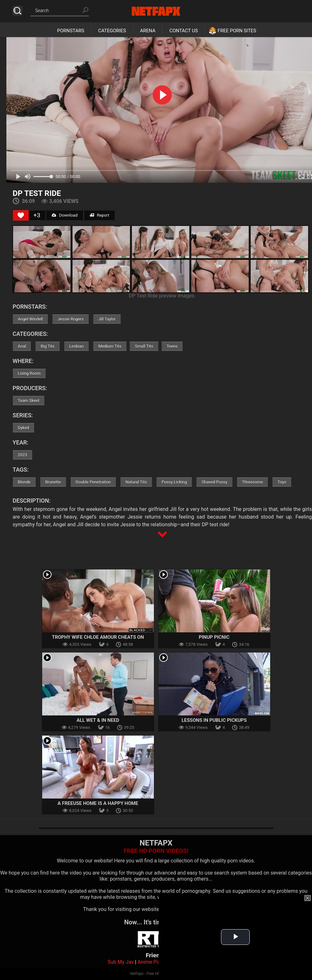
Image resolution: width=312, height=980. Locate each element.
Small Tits (144, 346)
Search (17, 11)
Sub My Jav (121, 962)
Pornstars (71, 31)
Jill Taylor (107, 319)
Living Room (29, 373)
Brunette (53, 482)
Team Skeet (29, 401)
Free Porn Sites (237, 31)
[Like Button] (21, 215)
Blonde (24, 482)
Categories (112, 31)
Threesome (252, 482)
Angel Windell (30, 319)
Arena (148, 31)
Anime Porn (151, 962)
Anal (22, 346)
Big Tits (47, 346)
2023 (23, 455)
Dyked (23, 428)
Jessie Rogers (71, 319)
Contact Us (183, 31)
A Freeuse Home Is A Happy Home (98, 803)
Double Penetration (93, 482)
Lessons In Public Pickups (214, 720)
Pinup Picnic (214, 637)
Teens (172, 346)
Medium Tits (110, 346)
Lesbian (76, 346)
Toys (282, 482)
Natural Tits (136, 482)
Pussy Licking (174, 482)
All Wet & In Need (98, 720)
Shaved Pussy (214, 482)
